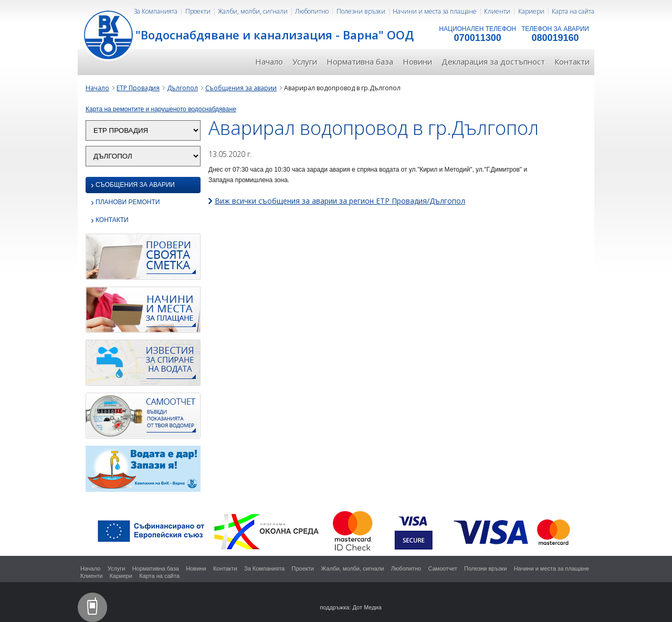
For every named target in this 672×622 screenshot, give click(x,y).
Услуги (305, 61)
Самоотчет (442, 568)
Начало (269, 61)
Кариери (531, 11)
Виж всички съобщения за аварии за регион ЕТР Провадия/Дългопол (340, 201)
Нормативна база (360, 61)
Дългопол (182, 88)
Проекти (198, 11)
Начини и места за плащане (435, 11)
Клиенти (497, 11)
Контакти (572, 61)
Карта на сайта (573, 11)
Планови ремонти (125, 203)
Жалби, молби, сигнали (253, 11)
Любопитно (312, 11)
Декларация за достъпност (493, 61)
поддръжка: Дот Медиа (351, 607)
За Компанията (156, 11)
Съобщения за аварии (241, 88)
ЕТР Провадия (138, 88)
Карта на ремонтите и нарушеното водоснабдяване (161, 109)
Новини (417, 61)
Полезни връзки (361, 11)
